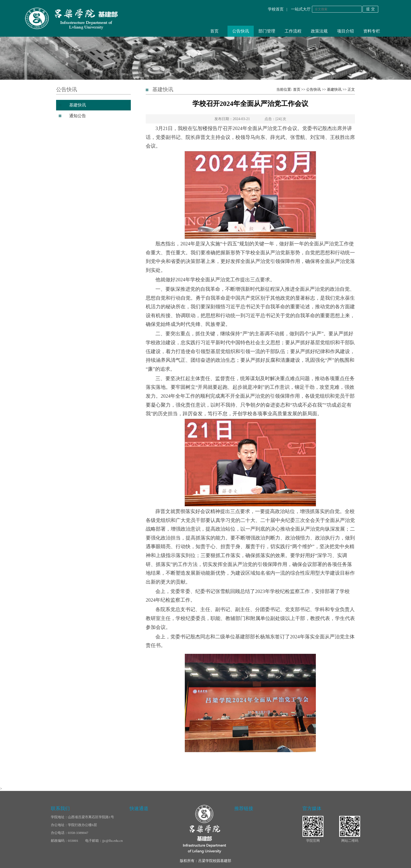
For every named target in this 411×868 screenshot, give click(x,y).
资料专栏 (372, 31)
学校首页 (276, 9)
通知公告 (78, 116)
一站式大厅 (301, 9)
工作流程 (293, 31)
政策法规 (319, 31)
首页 (214, 31)
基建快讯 (78, 105)
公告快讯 (241, 31)
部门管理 (267, 31)
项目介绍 (345, 31)
